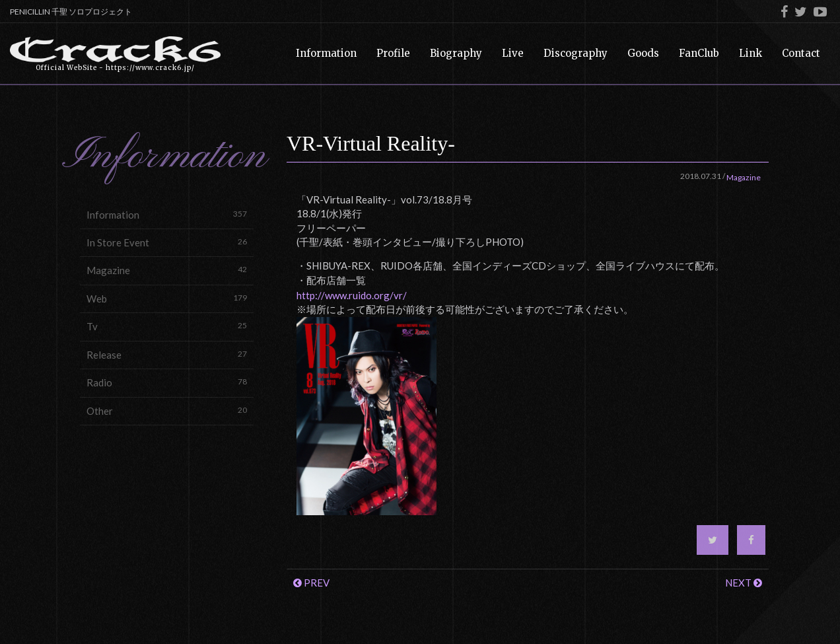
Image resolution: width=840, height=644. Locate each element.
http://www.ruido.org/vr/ (352, 295)
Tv (167, 326)
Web (167, 298)
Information (167, 214)
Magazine (167, 270)
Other (167, 411)
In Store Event (167, 242)
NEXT (744, 583)
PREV (311, 583)
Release (167, 354)
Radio (167, 382)
